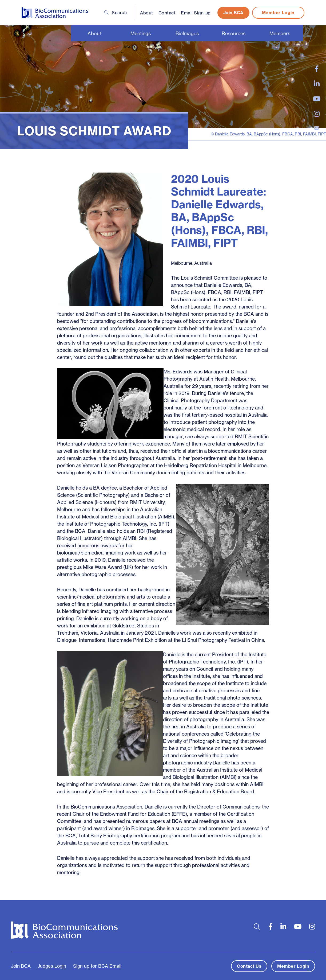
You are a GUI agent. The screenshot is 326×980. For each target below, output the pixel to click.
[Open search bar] (257, 927)
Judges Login (52, 966)
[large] (317, 69)
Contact (167, 13)
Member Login (278, 13)
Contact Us (249, 966)
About (147, 13)
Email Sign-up (196, 13)
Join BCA (233, 13)
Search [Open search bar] (116, 13)
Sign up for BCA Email (97, 966)
